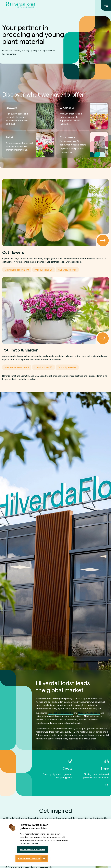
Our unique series (67, 269)
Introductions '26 (44, 269)
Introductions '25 (44, 367)
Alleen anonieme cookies (32, 850)
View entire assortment (17, 269)
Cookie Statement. (29, 844)
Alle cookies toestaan (29, 858)
